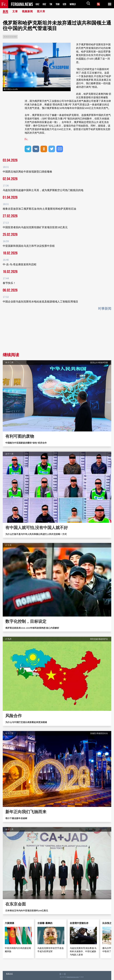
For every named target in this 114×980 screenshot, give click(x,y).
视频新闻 (28, 12)
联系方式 (9, 974)
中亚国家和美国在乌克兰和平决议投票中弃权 (29, 246)
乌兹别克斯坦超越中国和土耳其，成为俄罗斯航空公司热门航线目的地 (43, 190)
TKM (58, 4)
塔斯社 (82, 59)
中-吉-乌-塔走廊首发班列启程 (20, 264)
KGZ (44, 4)
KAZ (37, 4)
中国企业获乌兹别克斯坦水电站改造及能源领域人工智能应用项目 (40, 302)
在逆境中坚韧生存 (79, 923)
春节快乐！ (9, 283)
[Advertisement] (57, 332)
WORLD (74, 4)
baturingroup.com (73, 977)
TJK (51, 4)
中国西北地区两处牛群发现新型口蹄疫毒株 (27, 172)
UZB (65, 4)
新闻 (6, 12)
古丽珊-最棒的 (45, 923)
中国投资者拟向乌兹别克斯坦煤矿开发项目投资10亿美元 (35, 227)
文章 (15, 12)
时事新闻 (105, 309)
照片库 (42, 12)
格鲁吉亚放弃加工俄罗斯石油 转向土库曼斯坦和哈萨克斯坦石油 (39, 209)
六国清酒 (9, 923)
